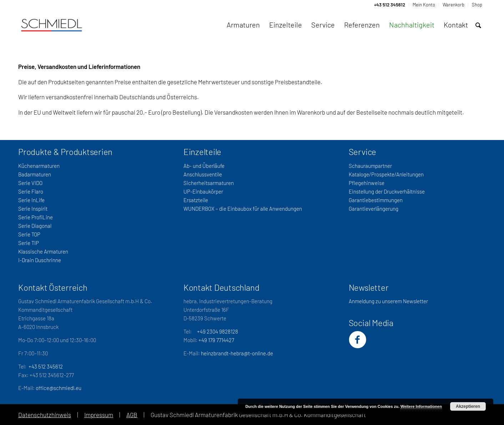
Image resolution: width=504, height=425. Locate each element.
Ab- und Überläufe (204, 166)
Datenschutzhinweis (45, 415)
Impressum (99, 415)
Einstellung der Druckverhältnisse (387, 191)
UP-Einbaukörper (203, 191)
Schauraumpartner (370, 166)
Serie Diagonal (35, 226)
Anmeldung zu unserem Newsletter (388, 301)
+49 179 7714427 (216, 340)
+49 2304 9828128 (218, 331)
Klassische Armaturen (43, 251)
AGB (132, 415)
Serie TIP (29, 243)
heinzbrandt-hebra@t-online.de (237, 353)
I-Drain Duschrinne (40, 260)
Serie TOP (29, 234)
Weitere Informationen (421, 406)
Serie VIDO (30, 183)
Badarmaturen (35, 174)
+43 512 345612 (46, 366)
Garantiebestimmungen (376, 200)
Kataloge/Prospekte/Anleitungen (386, 174)
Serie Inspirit (33, 209)
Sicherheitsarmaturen (209, 183)
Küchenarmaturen (39, 166)
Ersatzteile (196, 200)
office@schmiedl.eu (59, 388)
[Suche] (478, 25)
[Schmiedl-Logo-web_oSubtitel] (52, 25)
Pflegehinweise (367, 183)
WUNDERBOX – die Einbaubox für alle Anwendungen (243, 209)
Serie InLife (31, 200)
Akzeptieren (468, 406)
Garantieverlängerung (374, 209)
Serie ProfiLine (36, 217)
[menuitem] (390, 5)
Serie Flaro (31, 191)
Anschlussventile (203, 174)
